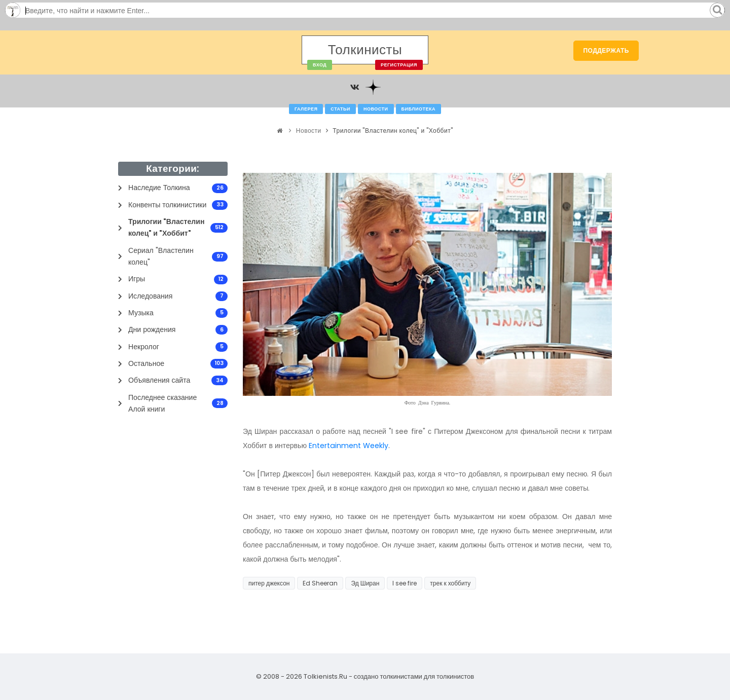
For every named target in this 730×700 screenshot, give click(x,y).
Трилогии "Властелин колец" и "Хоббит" (393, 131)
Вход (320, 65)
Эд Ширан (365, 583)
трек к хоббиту (450, 583)
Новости (376, 109)
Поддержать (606, 50)
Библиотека (418, 109)
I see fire (405, 583)
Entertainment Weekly (349, 446)
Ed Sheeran (320, 583)
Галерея (306, 109)
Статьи (340, 109)
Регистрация (399, 65)
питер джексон (269, 583)
